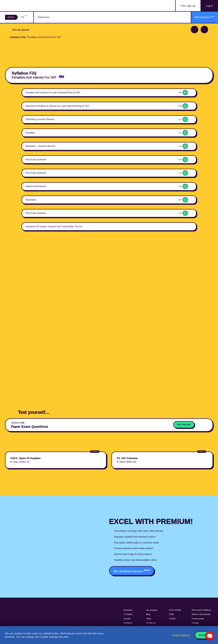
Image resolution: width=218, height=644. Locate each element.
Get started (184, 425)
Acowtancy (21, 6)
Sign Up (188, 6)
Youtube (127, 619)
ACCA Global (175, 610)
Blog (148, 614)
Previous (194, 30)
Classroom (44, 17)
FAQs (149, 619)
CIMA (171, 614)
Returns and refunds (201, 614)
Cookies (195, 623)
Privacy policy (198, 619)
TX (24, 17)
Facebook (128, 610)
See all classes (21, 29)
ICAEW (172, 619)
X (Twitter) (128, 614)
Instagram (128, 623)
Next (204, 30)
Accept (203, 635)
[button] (210, 636)
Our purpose (152, 610)
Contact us (151, 623)
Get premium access (132, 571)
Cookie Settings (181, 635)
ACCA (11, 17)
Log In (209, 6)
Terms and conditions (201, 610)
